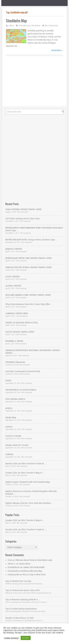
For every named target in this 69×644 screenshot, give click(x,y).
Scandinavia (25, 26)
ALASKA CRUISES (13, 286)
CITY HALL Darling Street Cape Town (23, 219)
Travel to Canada (13, 436)
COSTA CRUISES (13, 277)
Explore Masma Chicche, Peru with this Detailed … (29, 503)
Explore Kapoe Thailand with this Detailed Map (28, 482)
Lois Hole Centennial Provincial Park (23, 371)
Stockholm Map (16, 21)
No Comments (52, 26)
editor (11, 26)
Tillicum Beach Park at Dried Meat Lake (34, 560)
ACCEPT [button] (26, 638)
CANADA (9, 454)
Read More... (57, 50)
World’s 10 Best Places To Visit (19, 618)
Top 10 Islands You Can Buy (18, 581)
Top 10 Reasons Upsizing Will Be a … (23, 600)
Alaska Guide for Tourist (17, 445)
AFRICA (9, 408)
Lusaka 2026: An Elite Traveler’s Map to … (25, 473)
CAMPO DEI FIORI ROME (34, 567)
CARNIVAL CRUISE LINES (17, 313)
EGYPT (8, 381)
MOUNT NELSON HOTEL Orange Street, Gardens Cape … (31, 240)
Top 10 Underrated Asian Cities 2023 (22, 590)
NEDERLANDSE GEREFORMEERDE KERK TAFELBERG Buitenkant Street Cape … (34, 229)
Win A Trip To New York (34, 575)
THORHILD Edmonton (15, 362)
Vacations (36, 26)
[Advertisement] (34, 84)
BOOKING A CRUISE (14, 341)
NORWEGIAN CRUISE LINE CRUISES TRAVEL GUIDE (29, 258)
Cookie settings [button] (11, 638)
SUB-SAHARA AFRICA (15, 399)
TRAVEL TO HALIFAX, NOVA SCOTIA (22, 323)
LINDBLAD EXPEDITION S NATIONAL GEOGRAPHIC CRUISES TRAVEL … (33, 352)
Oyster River (25, 564)
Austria (9, 427)
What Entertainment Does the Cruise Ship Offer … (29, 304)
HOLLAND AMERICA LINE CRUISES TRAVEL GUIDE (28, 295)
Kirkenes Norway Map (32, 571)
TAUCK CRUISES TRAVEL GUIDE (20, 332)
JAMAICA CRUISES (14, 249)
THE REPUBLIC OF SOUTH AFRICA (21, 390)
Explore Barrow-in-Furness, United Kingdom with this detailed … (31, 493)
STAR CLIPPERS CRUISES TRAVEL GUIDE (23, 209)
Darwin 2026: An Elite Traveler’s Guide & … (26, 464)
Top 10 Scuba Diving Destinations (21, 609)
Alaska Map (11, 417)
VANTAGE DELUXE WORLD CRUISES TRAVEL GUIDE (29, 267)
